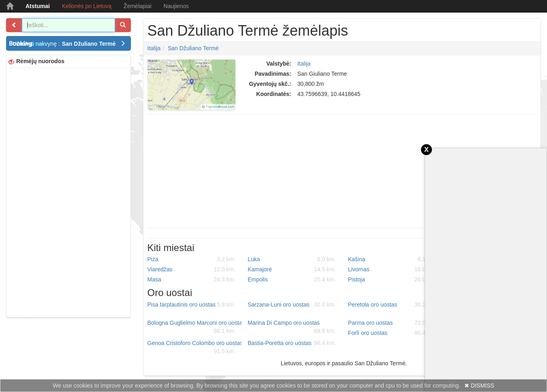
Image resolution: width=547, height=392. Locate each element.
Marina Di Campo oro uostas (292, 327)
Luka (292, 259)
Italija (154, 48)
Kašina (392, 259)
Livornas (392, 269)
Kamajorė (292, 269)
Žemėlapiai (137, 6)
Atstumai (38, 6)
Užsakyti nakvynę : (69, 44)
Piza (192, 259)
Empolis (292, 279)
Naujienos (176, 6)
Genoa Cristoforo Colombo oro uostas (195, 347)
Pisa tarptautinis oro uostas (192, 305)
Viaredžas (192, 269)
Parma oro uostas (392, 323)
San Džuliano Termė (193, 48)
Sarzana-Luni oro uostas (292, 305)
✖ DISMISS (479, 386)
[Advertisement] (68, 192)
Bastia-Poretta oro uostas (292, 343)
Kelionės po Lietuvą (87, 6)
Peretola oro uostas (392, 305)
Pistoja (392, 279)
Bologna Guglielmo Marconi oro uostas (195, 327)
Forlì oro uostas (392, 333)
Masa (192, 279)
